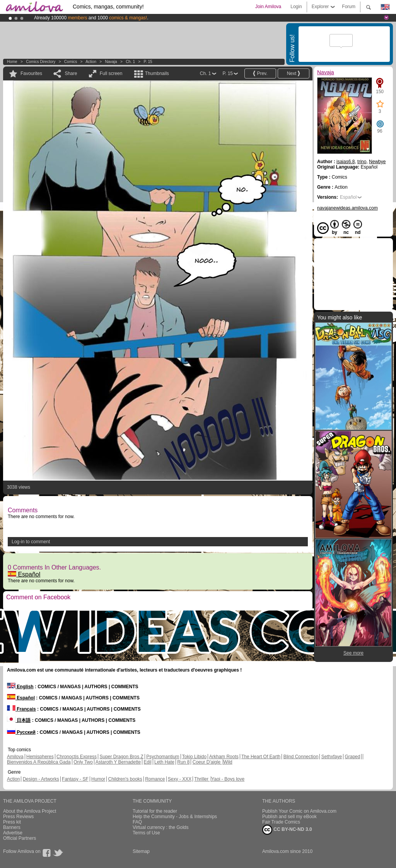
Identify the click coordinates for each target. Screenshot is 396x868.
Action (91, 62)
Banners (12, 827)
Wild (228, 762)
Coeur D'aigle (207, 762)
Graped (352, 757)
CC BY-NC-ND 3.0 (287, 830)
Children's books (125, 779)
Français (21, 709)
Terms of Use (146, 833)
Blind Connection (301, 757)
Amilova (15, 757)
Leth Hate (164, 762)
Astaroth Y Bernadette (118, 762)
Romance (155, 779)
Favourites (31, 73)
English (20, 687)
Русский (21, 732)
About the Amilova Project (30, 811)
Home (12, 62)
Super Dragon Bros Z (121, 757)
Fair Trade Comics (281, 822)
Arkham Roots (224, 757)
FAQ (137, 822)
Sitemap (141, 851)
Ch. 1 (130, 62)
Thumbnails (157, 73)
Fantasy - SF (75, 779)
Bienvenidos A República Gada (39, 762)
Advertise (13, 833)
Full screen (111, 73)
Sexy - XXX (180, 779)
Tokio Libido (194, 757)
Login (296, 7)
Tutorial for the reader (155, 811)
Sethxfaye (332, 757)
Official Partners (20, 838)
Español (24, 574)
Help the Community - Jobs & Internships (175, 817)
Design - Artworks (41, 779)
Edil (148, 762)
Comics (71, 62)
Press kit (12, 822)
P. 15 (148, 62)
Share (71, 73)
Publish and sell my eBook (289, 817)
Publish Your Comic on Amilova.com (299, 811)
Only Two (83, 762)
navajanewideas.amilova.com (347, 208)
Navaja (111, 62)
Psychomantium (163, 757)
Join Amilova (268, 7)
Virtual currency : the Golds (161, 827)
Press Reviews (18, 817)
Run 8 (183, 762)
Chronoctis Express (77, 757)
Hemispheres (40, 757)
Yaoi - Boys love (228, 779)
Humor (98, 779)
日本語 (19, 720)
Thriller (202, 779)
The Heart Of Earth (261, 757)
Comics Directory (41, 62)
